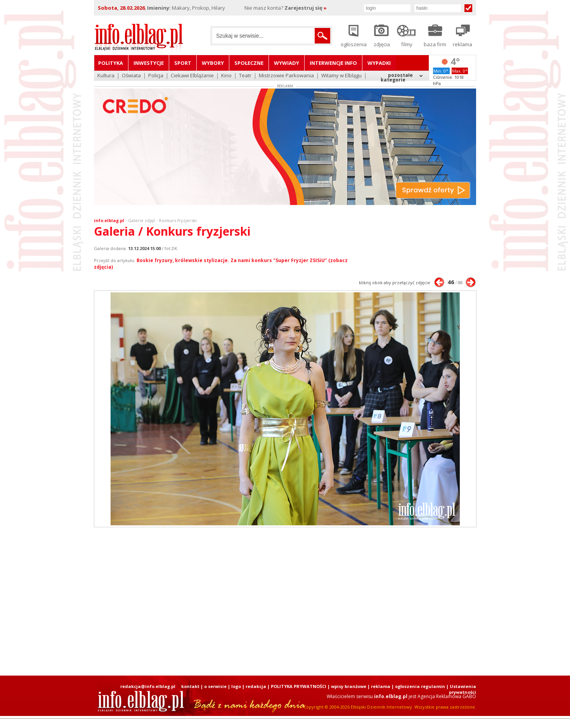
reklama (381, 686)
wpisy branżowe (349, 686)
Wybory (213, 63)
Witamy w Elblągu (341, 76)
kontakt (190, 686)
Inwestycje (149, 63)
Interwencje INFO (333, 63)
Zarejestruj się (306, 8)
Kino (226, 76)
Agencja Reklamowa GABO (447, 696)
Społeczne (249, 63)
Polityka (111, 63)
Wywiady (287, 63)
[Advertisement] (285, 601)
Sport (183, 63)
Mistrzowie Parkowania (286, 76)
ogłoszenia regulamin (420, 686)
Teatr (245, 76)
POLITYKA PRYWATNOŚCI (299, 686)
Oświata (131, 76)
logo (236, 686)
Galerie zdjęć (142, 220)
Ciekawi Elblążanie (192, 76)
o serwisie (215, 686)
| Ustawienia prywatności (461, 689)
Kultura (106, 76)
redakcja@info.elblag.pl (148, 686)
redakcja (256, 686)
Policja (156, 76)
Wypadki (379, 63)
